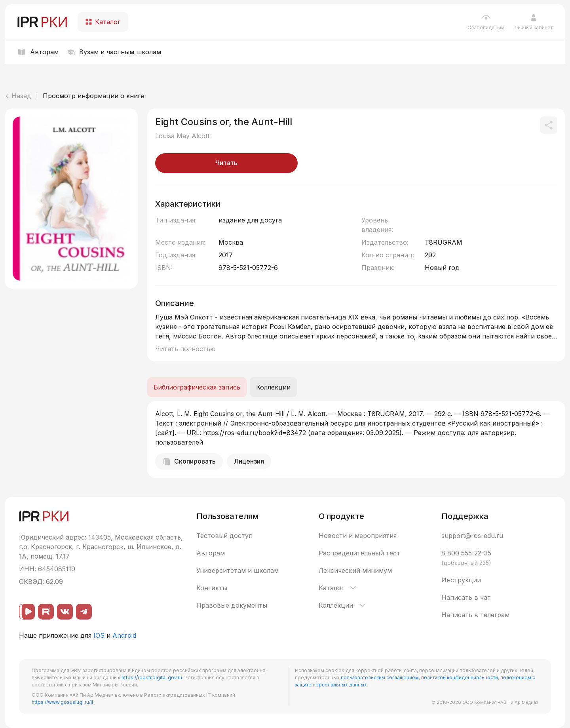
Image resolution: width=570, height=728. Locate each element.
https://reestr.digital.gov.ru (152, 678)
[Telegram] (84, 612)
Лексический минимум (355, 570)
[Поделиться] (549, 125)
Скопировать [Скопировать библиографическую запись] (189, 462)
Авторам (211, 553)
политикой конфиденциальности (460, 678)
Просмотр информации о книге (93, 96)
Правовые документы (232, 605)
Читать (226, 163)
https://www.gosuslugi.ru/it (63, 702)
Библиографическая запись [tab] (197, 387)
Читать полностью (185, 349)
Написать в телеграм (475, 615)
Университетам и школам (237, 570)
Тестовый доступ (224, 536)
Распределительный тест (359, 553)
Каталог (338, 588)
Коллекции (343, 605)
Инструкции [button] (461, 580)
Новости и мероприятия (358, 536)
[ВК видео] (27, 612)
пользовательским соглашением (380, 678)
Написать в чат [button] (466, 597)
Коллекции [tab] (273, 387)
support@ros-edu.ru (472, 536)
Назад (18, 96)
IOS (99, 635)
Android (124, 635)
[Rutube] (46, 612)
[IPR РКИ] (43, 22)
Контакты (212, 588)
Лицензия (249, 461)
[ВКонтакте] (65, 612)
